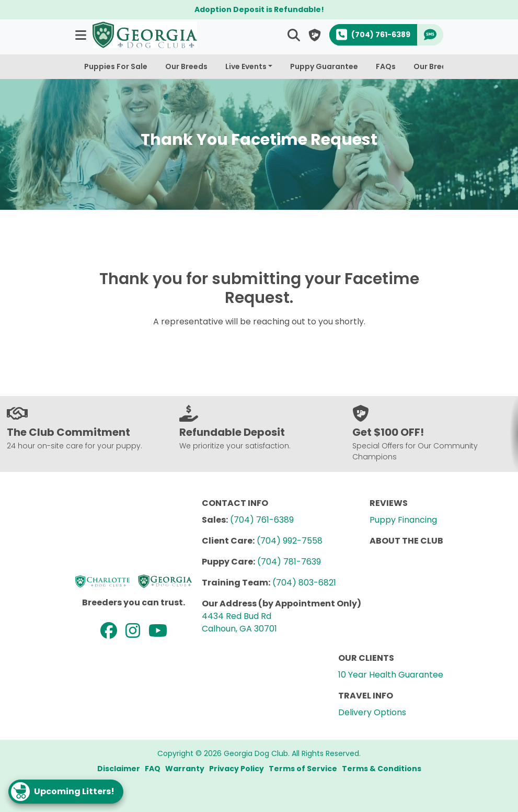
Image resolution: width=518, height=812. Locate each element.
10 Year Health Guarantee (391, 675)
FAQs (386, 66)
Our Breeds (186, 66)
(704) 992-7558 (290, 541)
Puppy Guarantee (324, 66)
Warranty (185, 769)
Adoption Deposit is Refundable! (259, 9)
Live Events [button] (246, 66)
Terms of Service (303, 769)
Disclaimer (119, 769)
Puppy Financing (403, 520)
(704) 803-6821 (304, 583)
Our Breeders (439, 66)
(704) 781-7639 (289, 562)
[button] (82, 35)
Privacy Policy (237, 769)
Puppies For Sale (116, 66)
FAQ (153, 769)
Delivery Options (372, 712)
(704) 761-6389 (262, 520)
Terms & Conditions (382, 769)
